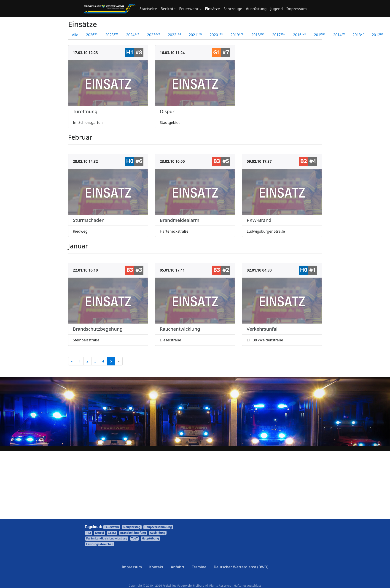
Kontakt (156, 567)
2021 (195, 35)
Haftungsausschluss (247, 585)
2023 (154, 35)
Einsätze (212, 9)
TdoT (134, 538)
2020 (216, 35)
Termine (199, 567)
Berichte (168, 9)
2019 (237, 35)
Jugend (277, 9)
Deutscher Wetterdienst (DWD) (241, 567)
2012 (377, 35)
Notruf (100, 533)
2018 (258, 35)
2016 (300, 35)
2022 (174, 35)
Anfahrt (178, 567)
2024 (133, 35)
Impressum (297, 9)
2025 (112, 35)
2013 (358, 35)
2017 (279, 35)
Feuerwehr (189, 9)
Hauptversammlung (158, 527)
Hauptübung (151, 538)
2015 (320, 35)
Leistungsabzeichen (100, 544)
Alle (75, 35)
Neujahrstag (132, 527)
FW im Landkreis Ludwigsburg (107, 538)
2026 (92, 35)
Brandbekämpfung (133, 533)
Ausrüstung (256, 9)
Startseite (149, 8)
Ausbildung (158, 533)
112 (89, 533)
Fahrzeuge (233, 9)
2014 (339, 35)
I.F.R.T (112, 533)
